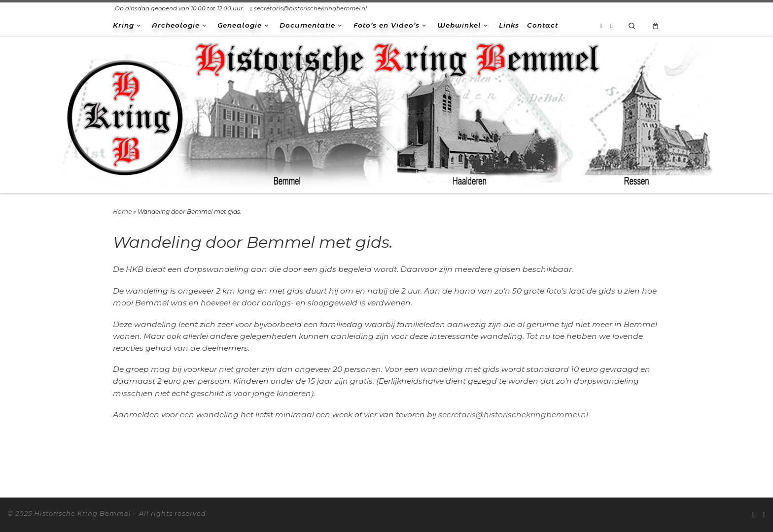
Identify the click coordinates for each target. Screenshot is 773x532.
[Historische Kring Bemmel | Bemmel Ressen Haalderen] (386, 113)
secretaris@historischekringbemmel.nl (513, 415)
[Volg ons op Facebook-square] (612, 26)
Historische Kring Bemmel (83, 513)
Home (122, 212)
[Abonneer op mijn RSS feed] (601, 26)
